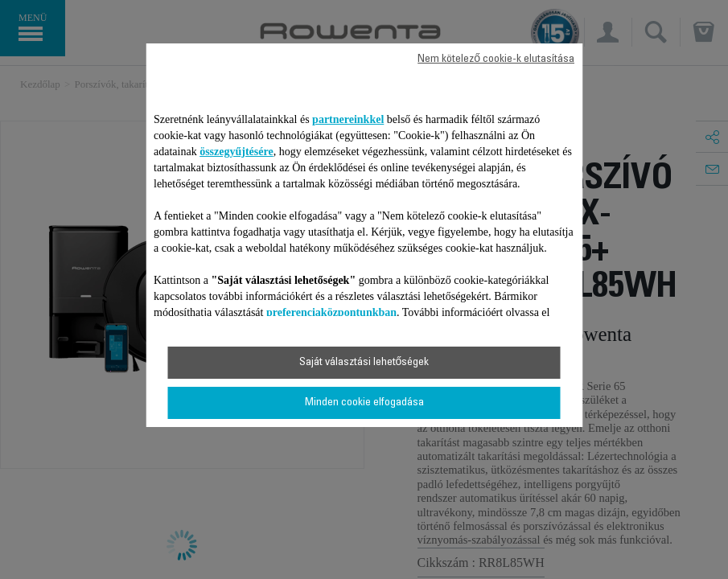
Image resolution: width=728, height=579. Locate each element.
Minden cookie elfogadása (364, 403)
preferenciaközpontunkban (331, 312)
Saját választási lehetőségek (364, 363)
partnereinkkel (348, 119)
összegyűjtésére (236, 152)
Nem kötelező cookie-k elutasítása (496, 60)
